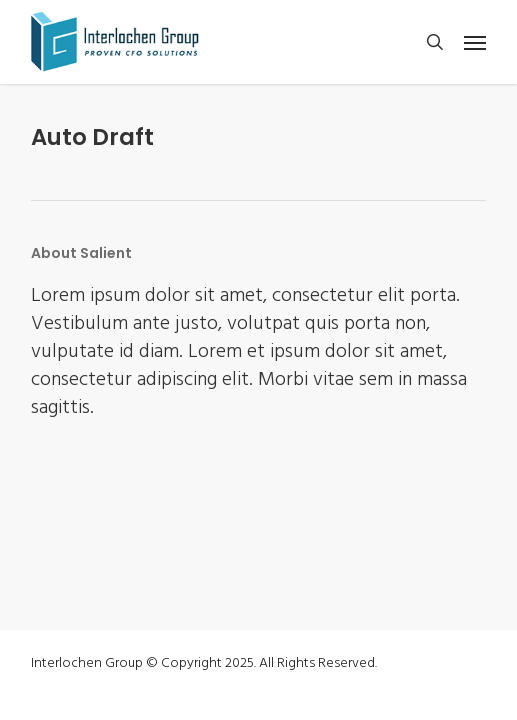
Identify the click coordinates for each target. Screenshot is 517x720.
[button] (475, 42)
